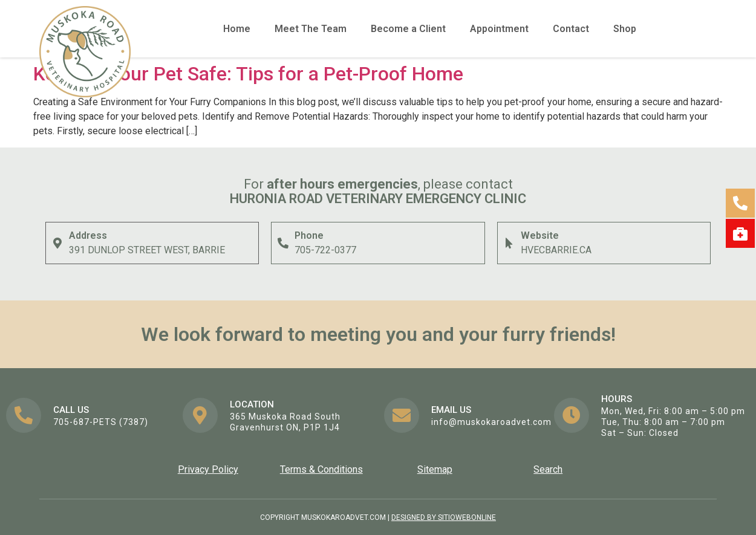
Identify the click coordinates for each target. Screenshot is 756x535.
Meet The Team (311, 29)
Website (540, 235)
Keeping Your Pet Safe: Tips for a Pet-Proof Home (248, 74)
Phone (309, 235)
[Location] (200, 415)
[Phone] (283, 243)
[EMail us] (402, 415)
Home (237, 29)
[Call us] (24, 415)
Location (252, 404)
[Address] (57, 243)
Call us (71, 410)
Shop (625, 29)
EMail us (451, 410)
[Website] (509, 243)
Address (88, 235)
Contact (571, 29)
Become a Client (408, 29)
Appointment (499, 29)
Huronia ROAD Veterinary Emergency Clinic (378, 199)
